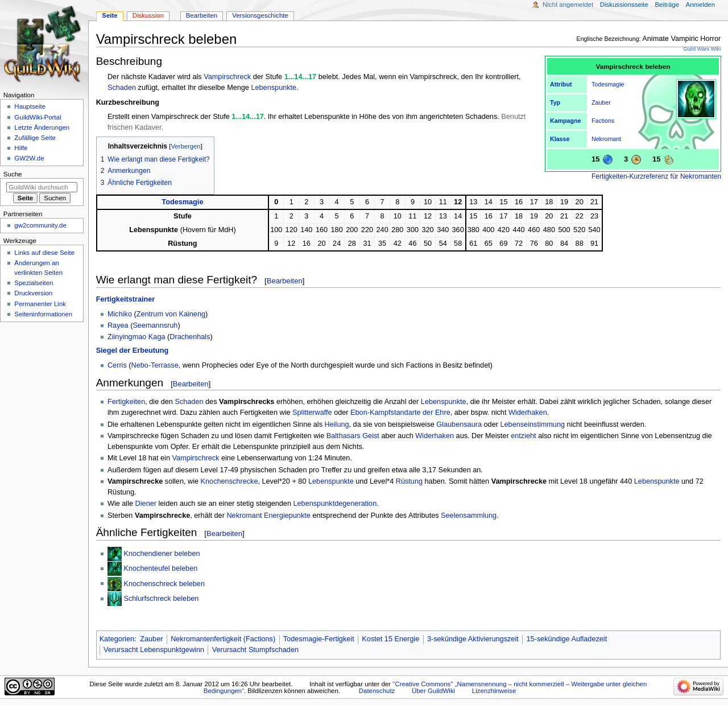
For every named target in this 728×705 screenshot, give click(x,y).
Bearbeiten (285, 281)
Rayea (118, 325)
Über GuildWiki (433, 691)
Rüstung (409, 481)
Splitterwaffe (312, 413)
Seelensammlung (469, 516)
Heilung (337, 424)
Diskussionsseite (624, 5)
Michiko (120, 314)
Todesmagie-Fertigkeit (319, 639)
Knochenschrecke (229, 481)
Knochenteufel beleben (160, 568)
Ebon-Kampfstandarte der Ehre (400, 413)
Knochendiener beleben (162, 554)
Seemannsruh (155, 325)
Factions (603, 121)
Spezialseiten (34, 283)
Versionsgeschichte (260, 15)
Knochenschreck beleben (164, 583)
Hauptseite (30, 106)
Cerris (117, 365)
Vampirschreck (227, 77)
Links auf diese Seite (44, 253)
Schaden (122, 88)
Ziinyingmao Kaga (136, 337)
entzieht (523, 436)
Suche (13, 174)
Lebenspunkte (274, 88)
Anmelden (701, 5)
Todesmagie (608, 84)
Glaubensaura (459, 424)
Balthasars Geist (353, 436)
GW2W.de (29, 158)
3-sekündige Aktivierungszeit (473, 639)
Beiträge (667, 5)
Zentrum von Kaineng (171, 314)
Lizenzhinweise (494, 691)
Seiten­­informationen (43, 314)
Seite (109, 15)
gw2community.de (40, 225)
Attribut (561, 84)
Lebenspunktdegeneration (335, 504)
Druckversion (33, 293)
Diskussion (148, 15)
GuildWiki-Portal (38, 117)
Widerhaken (528, 413)
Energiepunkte (287, 516)
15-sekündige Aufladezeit (566, 639)
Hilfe (21, 148)
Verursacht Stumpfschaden (255, 650)
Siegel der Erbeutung (133, 351)
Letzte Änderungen (42, 127)
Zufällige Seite (35, 138)
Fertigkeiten (126, 402)
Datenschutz (377, 691)
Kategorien (117, 639)
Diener (146, 504)
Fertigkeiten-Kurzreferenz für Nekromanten (656, 176)
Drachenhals (190, 337)
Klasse (560, 139)
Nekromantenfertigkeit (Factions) (223, 639)
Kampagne (565, 121)
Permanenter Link (40, 304)
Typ (555, 102)
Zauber (601, 102)
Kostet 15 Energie (390, 639)
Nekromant (606, 139)
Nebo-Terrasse (155, 365)
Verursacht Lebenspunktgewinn (154, 650)
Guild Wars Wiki (702, 49)
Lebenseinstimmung (532, 424)
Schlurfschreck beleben (161, 599)
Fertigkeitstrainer (126, 299)
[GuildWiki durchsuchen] (42, 187)
